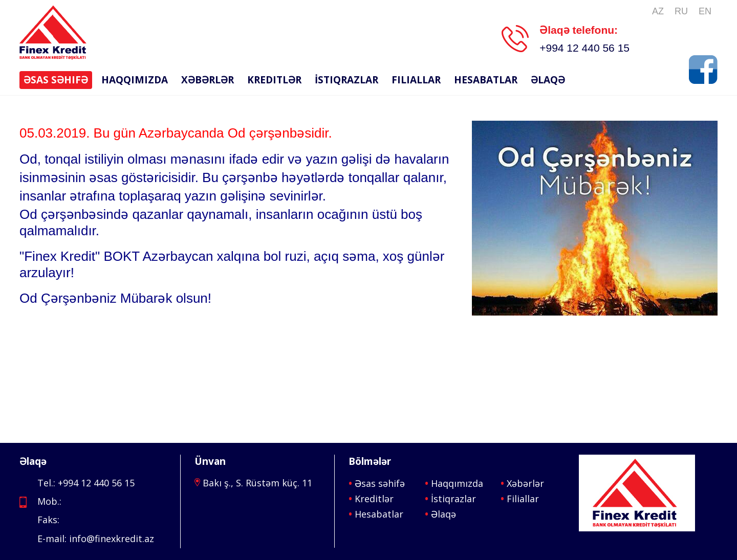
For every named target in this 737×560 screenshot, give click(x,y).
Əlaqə (548, 80)
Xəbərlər (208, 80)
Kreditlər (274, 80)
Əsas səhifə (56, 80)
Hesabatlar (486, 80)
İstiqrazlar (346, 80)
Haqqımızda (135, 80)
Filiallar (416, 80)
